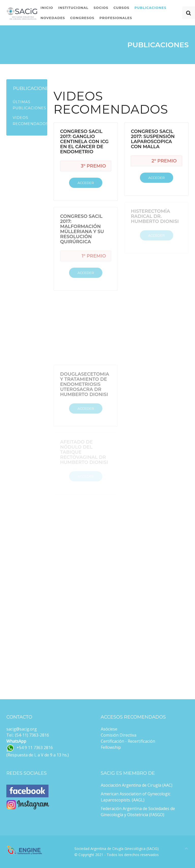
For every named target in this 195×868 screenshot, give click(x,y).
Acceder (86, 183)
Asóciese (109, 729)
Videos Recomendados (30, 121)
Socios (101, 8)
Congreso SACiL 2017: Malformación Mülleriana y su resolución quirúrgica (82, 229)
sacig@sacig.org (22, 729)
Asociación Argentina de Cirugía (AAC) (137, 785)
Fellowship (111, 747)
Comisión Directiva (119, 735)
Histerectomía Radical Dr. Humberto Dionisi (155, 216)
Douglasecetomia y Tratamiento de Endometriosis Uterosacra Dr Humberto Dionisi (85, 384)
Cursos (121, 8)
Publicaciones (150, 8)
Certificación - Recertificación (128, 741)
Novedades (53, 18)
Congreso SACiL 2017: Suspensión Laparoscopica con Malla (153, 139)
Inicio (47, 8)
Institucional (73, 8)
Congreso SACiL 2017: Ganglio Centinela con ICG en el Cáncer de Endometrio (84, 142)
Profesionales (116, 18)
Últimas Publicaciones (29, 105)
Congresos (82, 18)
